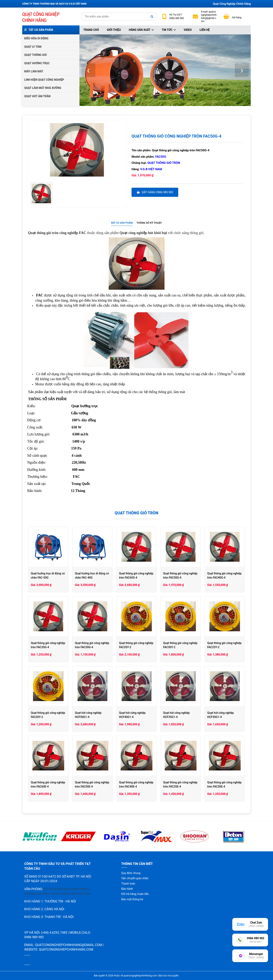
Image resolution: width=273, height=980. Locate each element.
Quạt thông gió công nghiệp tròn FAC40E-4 (136, 784)
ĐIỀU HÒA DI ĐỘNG (36, 38)
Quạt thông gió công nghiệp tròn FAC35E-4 (180, 784)
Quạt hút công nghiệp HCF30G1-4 (221, 715)
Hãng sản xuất (141, 30)
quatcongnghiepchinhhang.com (66, 949)
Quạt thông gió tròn (164, 163)
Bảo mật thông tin (132, 899)
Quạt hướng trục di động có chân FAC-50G (48, 575)
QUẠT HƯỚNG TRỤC (37, 63)
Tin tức (169, 30)
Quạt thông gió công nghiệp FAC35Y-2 (136, 645)
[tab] (122, 223)
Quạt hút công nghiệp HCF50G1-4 (88, 715)
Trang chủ (91, 30)
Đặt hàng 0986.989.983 (155, 192)
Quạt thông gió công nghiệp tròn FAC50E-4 (92, 784)
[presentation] (88, 70)
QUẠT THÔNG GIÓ (35, 55)
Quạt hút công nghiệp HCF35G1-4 (176, 715)
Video (188, 30)
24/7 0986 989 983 (177, 17)
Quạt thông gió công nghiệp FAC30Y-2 (180, 645)
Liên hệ (205, 30)
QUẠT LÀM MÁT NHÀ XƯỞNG (43, 88)
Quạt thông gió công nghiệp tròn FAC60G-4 (136, 575)
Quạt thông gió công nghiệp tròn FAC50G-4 (180, 575)
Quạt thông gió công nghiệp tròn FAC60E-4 (48, 784)
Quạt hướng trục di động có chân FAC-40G (92, 575)
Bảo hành (127, 889)
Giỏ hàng (237, 17)
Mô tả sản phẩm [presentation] (122, 223)
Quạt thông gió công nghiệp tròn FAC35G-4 (48, 645)
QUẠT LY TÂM (33, 47)
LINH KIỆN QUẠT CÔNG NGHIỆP (44, 80)
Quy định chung (131, 873)
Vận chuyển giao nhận (135, 878)
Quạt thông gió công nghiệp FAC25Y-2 (224, 645)
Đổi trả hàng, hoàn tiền (135, 894)
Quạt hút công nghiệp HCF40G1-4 (132, 715)
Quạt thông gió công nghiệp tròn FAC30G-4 (92, 645)
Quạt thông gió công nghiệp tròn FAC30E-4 (224, 784)
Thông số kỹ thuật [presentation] (149, 223)
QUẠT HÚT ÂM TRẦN (37, 96)
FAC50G (161, 157)
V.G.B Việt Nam (151, 169)
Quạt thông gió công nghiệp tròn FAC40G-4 (224, 575)
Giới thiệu (114, 30)
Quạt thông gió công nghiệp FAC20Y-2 (48, 715)
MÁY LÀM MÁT (34, 71)
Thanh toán (128, 884)
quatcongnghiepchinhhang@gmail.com (209, 17)
